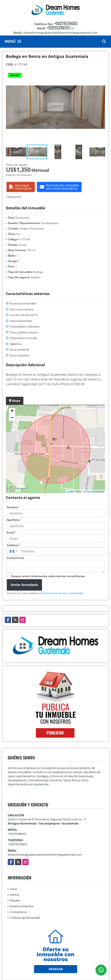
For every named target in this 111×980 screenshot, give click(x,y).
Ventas (15, 895)
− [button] (12, 418)
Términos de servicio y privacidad (63, 593)
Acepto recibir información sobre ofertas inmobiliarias (48, 576)
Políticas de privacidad (25, 918)
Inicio (14, 889)
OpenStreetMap (95, 491)
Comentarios (15, 558)
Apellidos (14, 520)
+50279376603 (66, 23)
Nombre (13, 507)
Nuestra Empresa (22, 906)
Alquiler (15, 900)
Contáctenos (19, 912)
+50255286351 (59, 28)
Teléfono (14, 545)
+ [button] (12, 411)
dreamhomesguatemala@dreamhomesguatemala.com (45, 855)
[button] (101, 74)
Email (12, 533)
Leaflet (70, 491)
